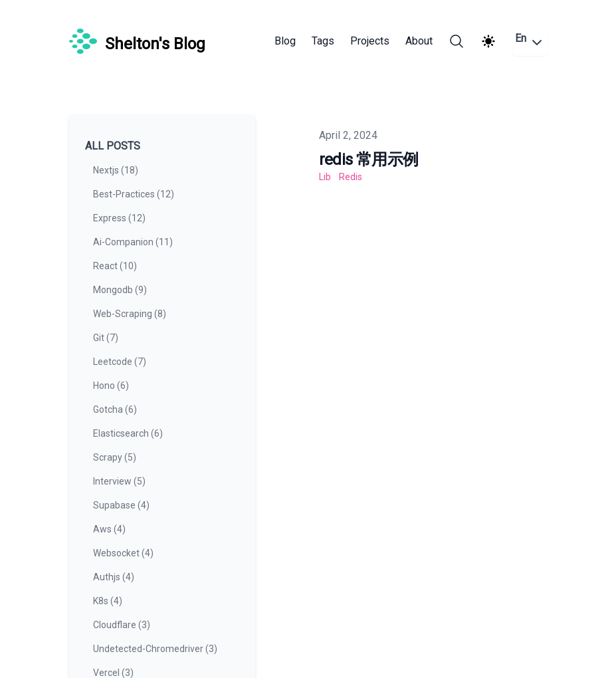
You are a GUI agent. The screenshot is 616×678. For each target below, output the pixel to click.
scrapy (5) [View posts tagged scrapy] (115, 457)
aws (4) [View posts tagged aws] (109, 529)
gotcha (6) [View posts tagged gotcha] (115, 409)
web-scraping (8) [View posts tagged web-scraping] (130, 314)
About (419, 41)
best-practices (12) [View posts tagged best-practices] (134, 194)
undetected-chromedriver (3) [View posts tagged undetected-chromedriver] (155, 649)
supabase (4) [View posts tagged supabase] (121, 505)
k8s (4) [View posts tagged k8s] (108, 601)
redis (351, 177)
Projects (370, 41)
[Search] (457, 41)
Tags (323, 41)
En (530, 41)
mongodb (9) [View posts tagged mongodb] (120, 290)
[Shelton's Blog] (137, 41)
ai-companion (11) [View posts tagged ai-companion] (133, 242)
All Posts (113, 146)
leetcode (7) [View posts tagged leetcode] (120, 362)
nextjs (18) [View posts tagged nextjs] (116, 170)
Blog (285, 41)
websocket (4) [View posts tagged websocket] (123, 553)
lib (325, 177)
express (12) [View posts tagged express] (119, 218)
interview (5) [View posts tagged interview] (119, 481)
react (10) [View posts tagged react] (115, 266)
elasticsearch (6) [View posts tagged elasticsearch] (128, 433)
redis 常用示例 (369, 160)
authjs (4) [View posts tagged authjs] (114, 577)
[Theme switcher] (488, 41)
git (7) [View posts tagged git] (106, 338)
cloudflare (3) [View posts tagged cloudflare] (122, 625)
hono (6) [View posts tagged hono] (111, 386)
